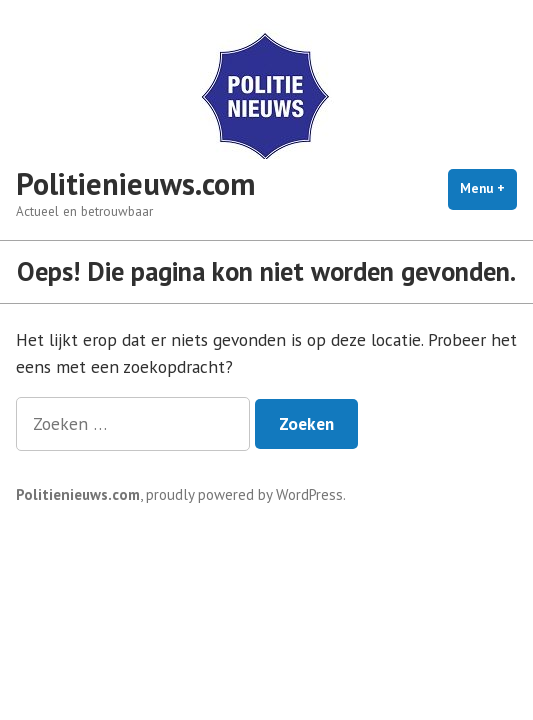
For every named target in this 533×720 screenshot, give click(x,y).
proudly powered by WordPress (244, 494)
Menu (488, 188)
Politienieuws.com (135, 183)
